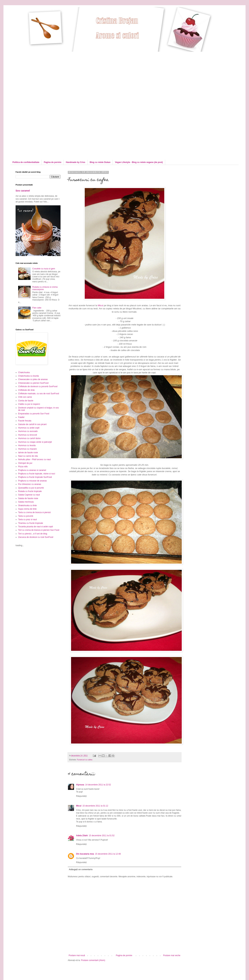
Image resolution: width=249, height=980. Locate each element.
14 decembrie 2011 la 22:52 (98, 785)
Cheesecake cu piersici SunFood (33, 383)
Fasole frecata (25, 421)
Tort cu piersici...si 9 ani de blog (33, 534)
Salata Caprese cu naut (29, 495)
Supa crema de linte (27, 509)
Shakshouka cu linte (27, 505)
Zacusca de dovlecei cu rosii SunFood (36, 537)
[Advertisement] (45, 76)
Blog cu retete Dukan (100, 162)
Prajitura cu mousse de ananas (32, 481)
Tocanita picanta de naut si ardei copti (36, 527)
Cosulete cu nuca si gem (44, 269)
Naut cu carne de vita (28, 456)
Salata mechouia (26, 502)
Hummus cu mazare (27, 449)
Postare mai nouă (77, 955)
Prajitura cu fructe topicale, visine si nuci (37, 474)
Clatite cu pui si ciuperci (29, 404)
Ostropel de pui (25, 463)
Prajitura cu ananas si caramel (32, 470)
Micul (101, 305)
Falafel (21, 417)
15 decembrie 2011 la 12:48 (108, 854)
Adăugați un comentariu (81, 869)
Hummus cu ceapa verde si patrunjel (35, 442)
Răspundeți (81, 796)
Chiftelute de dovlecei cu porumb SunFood (38, 386)
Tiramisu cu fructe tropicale (31, 523)
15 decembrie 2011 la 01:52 (102, 836)
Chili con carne (25, 397)
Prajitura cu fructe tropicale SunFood (35, 477)
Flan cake (37, 308)
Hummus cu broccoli (28, 435)
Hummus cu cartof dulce (29, 438)
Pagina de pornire (52, 162)
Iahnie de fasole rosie (28, 453)
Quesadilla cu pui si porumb (31, 488)
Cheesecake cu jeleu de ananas (33, 379)
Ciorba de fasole (26, 401)
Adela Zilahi (82, 836)
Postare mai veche (172, 955)
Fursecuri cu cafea (85, 760)
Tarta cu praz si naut (27, 519)
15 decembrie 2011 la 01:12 (95, 806)
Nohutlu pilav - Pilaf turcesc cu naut (34, 459)
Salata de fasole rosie (28, 498)
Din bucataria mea (85, 854)
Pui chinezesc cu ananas (30, 484)
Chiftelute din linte (26, 390)
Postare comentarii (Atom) (93, 960)
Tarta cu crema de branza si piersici (34, 512)
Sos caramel (23, 191)
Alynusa (80, 785)
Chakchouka (24, 372)
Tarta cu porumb (26, 516)
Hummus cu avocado (28, 431)
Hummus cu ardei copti (29, 428)
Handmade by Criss (76, 162)
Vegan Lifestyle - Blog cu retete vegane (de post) (139, 162)
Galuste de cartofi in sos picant (32, 424)
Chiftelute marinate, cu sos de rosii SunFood (39, 394)
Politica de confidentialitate (26, 162)
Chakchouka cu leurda (28, 376)
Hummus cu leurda (27, 445)
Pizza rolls (23, 467)
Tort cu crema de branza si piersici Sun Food (39, 530)
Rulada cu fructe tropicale (30, 491)
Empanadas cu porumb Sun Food (34, 414)
